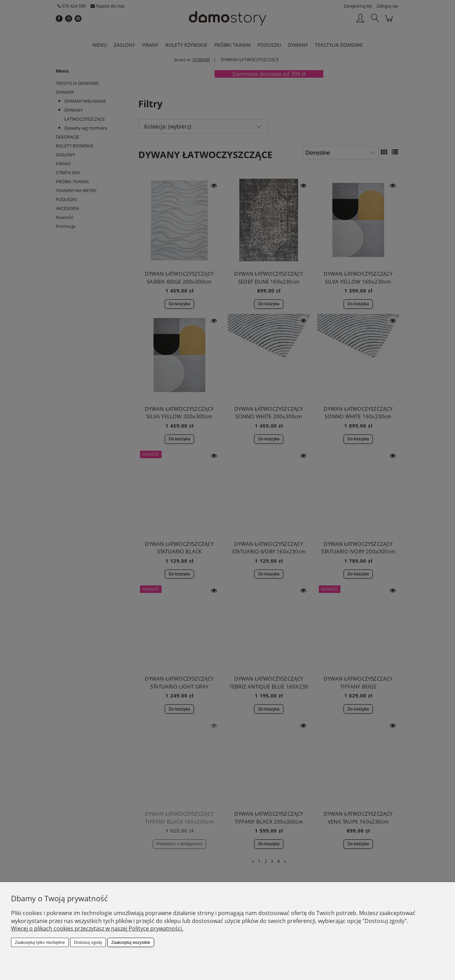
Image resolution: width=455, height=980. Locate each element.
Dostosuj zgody (88, 943)
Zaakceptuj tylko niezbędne (40, 943)
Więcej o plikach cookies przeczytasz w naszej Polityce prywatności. (97, 928)
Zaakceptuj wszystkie (131, 943)
